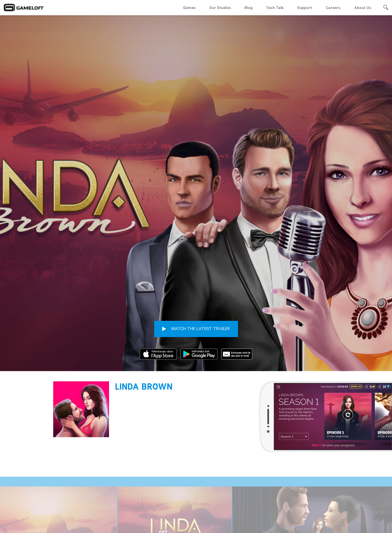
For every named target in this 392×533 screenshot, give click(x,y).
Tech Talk (275, 8)
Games (189, 8)
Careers (333, 8)
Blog (248, 8)
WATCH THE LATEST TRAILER (196, 260)
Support (305, 8)
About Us (363, 8)
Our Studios (220, 8)
